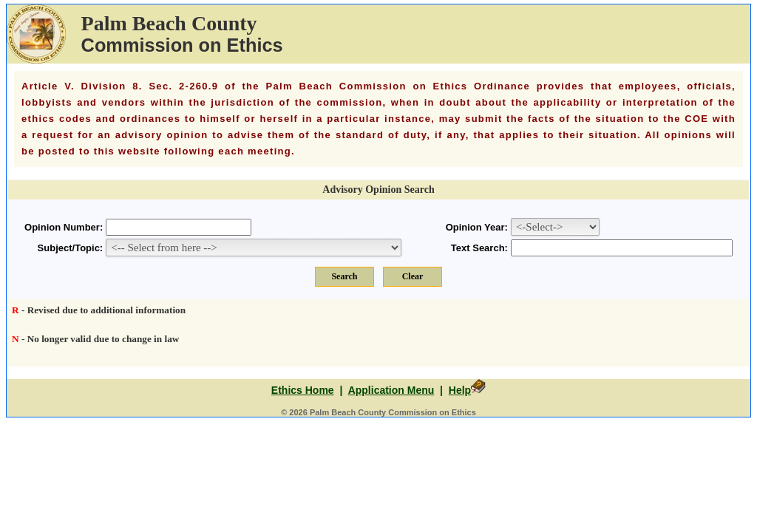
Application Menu (391, 390)
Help (460, 390)
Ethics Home (303, 390)
